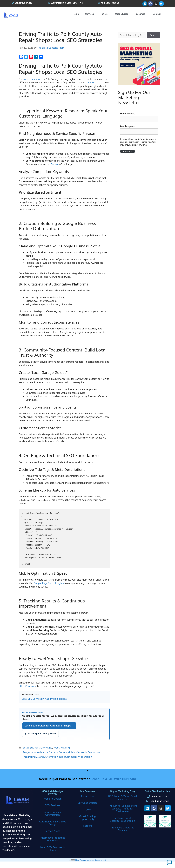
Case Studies (122, 14)
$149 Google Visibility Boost (40, 734)
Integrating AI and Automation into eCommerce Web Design (57, 757)
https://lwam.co (27, 686)
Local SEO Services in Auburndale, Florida (44, 699)
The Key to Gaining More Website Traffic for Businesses (122, 809)
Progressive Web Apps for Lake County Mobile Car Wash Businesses (61, 752)
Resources (140, 14)
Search (154, 35)
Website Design (62, 748)
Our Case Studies (87, 803)
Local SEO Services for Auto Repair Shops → (49, 726)
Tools (87, 810)
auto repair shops (33, 79)
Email (127, 126)
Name (128, 114)
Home (76, 14)
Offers (104, 14)
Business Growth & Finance (123, 829)
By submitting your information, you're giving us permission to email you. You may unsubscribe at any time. (138, 142)
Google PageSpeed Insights (49, 583)
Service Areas (53, 831)
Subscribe (128, 151)
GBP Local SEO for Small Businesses (122, 798)
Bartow (55, 164)
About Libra (87, 796)
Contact (157, 14)
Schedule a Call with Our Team (113, 779)
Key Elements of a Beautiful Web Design (122, 819)
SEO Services (52, 805)
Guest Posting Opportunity (87, 818)
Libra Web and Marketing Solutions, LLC (91, 860)
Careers (87, 826)
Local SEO (91, 83)
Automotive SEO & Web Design (53, 823)
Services (90, 14)
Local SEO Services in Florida (53, 849)
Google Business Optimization (52, 813)
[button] (90, 14)
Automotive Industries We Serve (52, 839)
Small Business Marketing (37, 748)
